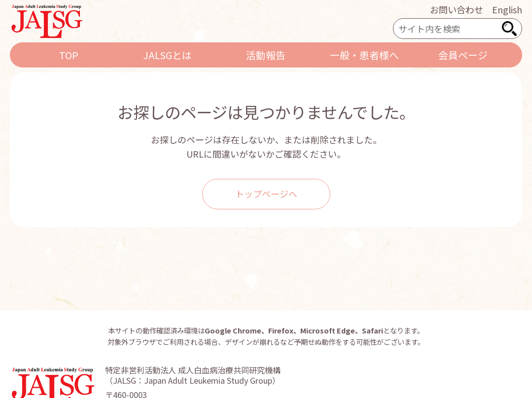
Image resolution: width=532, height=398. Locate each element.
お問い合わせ (457, 9)
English (507, 9)
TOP (69, 55)
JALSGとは (167, 55)
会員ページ (463, 55)
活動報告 (266, 55)
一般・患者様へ (364, 55)
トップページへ (266, 194)
